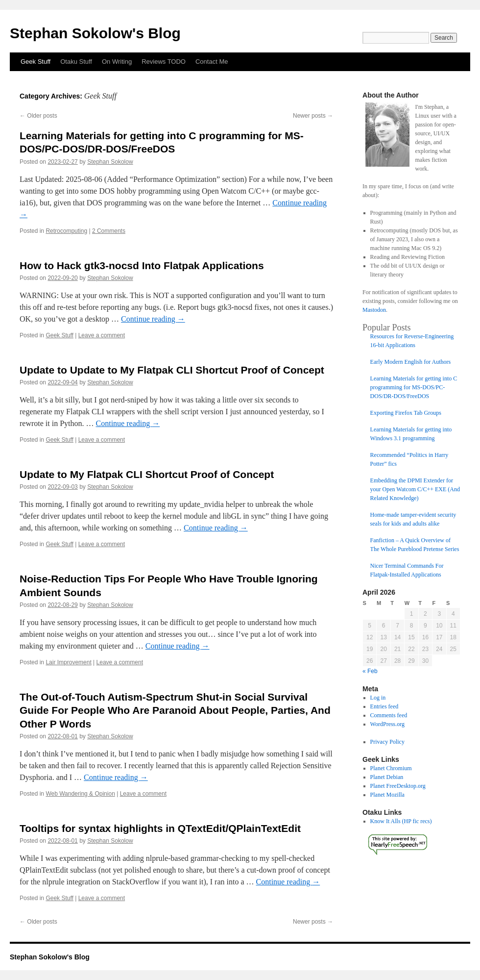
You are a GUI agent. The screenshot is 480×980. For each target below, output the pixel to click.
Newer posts (313, 116)
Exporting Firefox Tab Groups (406, 413)
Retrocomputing (66, 231)
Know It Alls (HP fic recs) (401, 821)
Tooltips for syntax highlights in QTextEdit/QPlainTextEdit (160, 828)
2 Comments (109, 231)
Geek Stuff (36, 62)
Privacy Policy (387, 742)
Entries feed (384, 706)
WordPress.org (387, 724)
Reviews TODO (164, 62)
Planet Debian (387, 777)
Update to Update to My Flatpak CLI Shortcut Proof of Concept (172, 370)
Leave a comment (102, 335)
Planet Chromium (391, 768)
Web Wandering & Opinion (80, 794)
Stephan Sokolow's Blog (95, 33)
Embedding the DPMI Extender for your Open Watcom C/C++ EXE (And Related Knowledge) (415, 489)
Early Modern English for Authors (411, 362)
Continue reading (153, 319)
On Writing (117, 62)
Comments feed (389, 715)
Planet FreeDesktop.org (398, 786)
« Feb (370, 671)
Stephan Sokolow (110, 162)
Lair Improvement (68, 662)
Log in (378, 698)
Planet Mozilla (387, 795)
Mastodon (374, 310)
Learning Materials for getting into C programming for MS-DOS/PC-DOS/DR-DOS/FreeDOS (414, 387)
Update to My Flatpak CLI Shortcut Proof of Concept (147, 474)
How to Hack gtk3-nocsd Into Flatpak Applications (142, 265)
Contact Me (212, 62)
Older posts (38, 116)
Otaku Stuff (76, 62)
